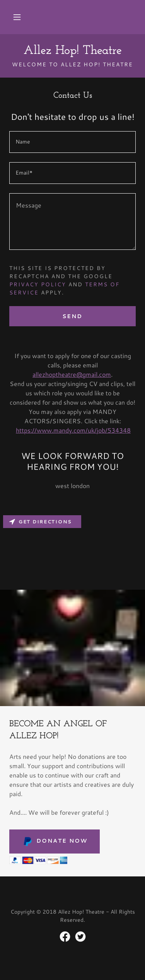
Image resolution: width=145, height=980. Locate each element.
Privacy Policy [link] (38, 284)
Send (72, 316)
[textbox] (72, 142)
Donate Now (55, 841)
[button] (17, 17)
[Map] (72, 551)
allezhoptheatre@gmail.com (72, 374)
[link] (73, 51)
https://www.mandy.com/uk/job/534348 (73, 430)
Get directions (41, 522)
